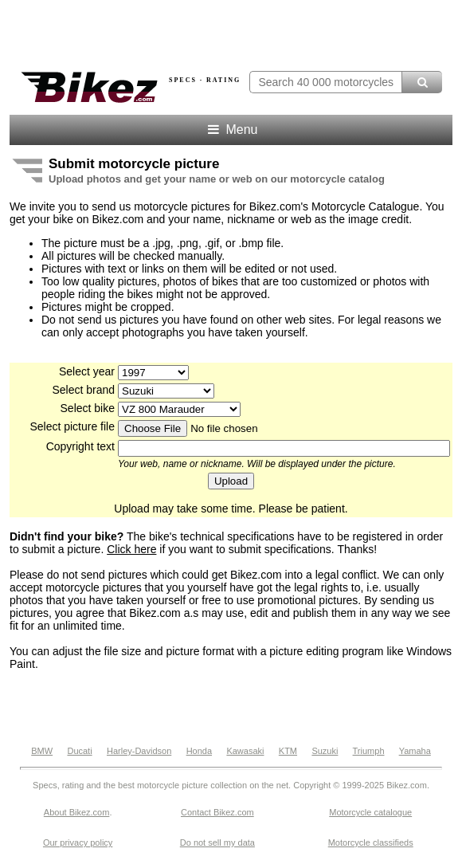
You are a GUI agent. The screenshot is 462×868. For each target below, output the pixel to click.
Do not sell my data (217, 842)
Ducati (79, 751)
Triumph (369, 751)
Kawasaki (245, 751)
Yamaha (415, 751)
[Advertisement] (231, 707)
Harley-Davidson (139, 751)
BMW (42, 751)
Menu (231, 130)
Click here (131, 549)
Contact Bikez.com (217, 812)
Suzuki (325, 751)
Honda (199, 751)
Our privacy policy (78, 842)
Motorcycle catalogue (370, 812)
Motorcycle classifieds (371, 842)
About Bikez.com (77, 812)
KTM (288, 751)
